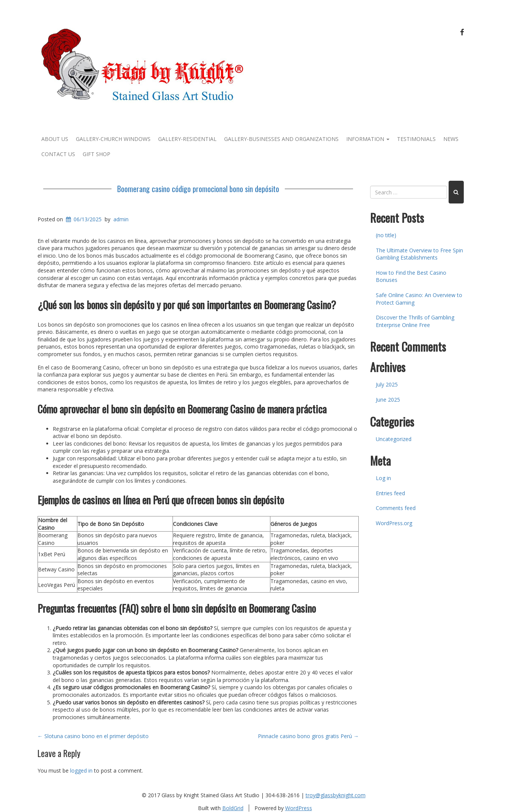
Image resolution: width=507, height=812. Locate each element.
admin (121, 219)
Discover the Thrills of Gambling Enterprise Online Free (415, 321)
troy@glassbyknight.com (336, 795)
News (451, 139)
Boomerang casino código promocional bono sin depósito (198, 189)
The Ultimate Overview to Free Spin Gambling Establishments (419, 254)
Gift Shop (97, 154)
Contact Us (58, 154)
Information (368, 139)
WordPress (299, 808)
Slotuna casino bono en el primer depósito (93, 736)
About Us (55, 139)
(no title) (386, 235)
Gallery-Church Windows (113, 139)
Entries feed (390, 493)
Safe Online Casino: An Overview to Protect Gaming (419, 299)
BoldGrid (233, 808)
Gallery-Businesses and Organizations (281, 139)
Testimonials (416, 139)
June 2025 (388, 400)
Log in (383, 478)
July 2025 (387, 384)
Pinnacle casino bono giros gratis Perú (308, 736)
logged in (81, 771)
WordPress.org (394, 523)
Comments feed (396, 508)
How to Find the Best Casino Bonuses (411, 276)
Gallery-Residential (187, 139)
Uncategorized (394, 439)
